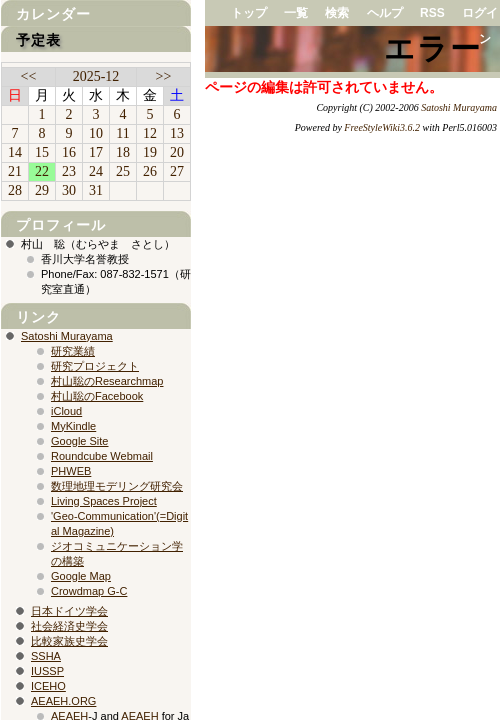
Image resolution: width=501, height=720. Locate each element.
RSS (432, 13)
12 (150, 133)
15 (42, 152)
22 (42, 171)
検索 (337, 13)
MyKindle (73, 426)
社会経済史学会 (69, 626)
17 (96, 152)
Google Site (79, 441)
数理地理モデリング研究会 (117, 486)
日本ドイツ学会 (69, 611)
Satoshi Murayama (459, 107)
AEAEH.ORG (63, 701)
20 (177, 152)
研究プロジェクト (95, 366)
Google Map (81, 576)
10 (96, 133)
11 (122, 133)
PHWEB (71, 471)
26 (150, 171)
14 (15, 152)
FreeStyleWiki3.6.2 (382, 127)
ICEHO (48, 686)
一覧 (296, 13)
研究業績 (73, 351)
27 (177, 171)
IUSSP (47, 671)
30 (69, 190)
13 (177, 133)
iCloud (66, 411)
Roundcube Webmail (102, 456)
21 (15, 171)
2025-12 (96, 76)
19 (150, 152)
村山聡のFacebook (97, 396)
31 (96, 190)
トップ (249, 13)
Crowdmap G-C (89, 591)
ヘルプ (385, 13)
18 (123, 152)
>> (164, 76)
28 (15, 190)
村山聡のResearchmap (107, 381)
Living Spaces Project (104, 501)
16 (69, 152)
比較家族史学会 (69, 641)
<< (29, 76)
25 (123, 171)
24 (96, 171)
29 (42, 190)
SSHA (46, 656)
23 (69, 171)
